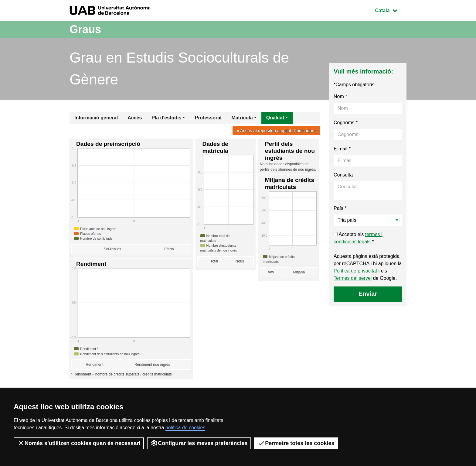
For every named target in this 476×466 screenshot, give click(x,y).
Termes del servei (353, 278)
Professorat (208, 118)
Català (391, 10)
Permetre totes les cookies (296, 443)
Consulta (343, 175)
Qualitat (275, 118)
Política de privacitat (355, 271)
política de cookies (185, 428)
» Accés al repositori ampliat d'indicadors (276, 131)
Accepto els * (358, 238)
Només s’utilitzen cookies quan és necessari (79, 443)
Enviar (368, 294)
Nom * (340, 96)
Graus (85, 29)
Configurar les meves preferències (199, 443)
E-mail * (342, 149)
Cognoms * (346, 123)
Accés (135, 118)
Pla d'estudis (166, 118)
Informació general (96, 118)
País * (340, 208)
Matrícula (242, 118)
